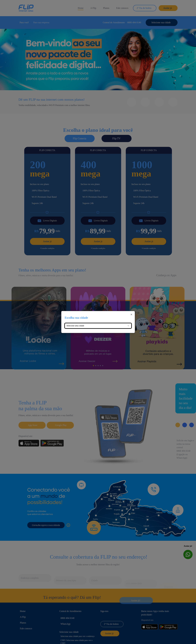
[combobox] (98, 326)
